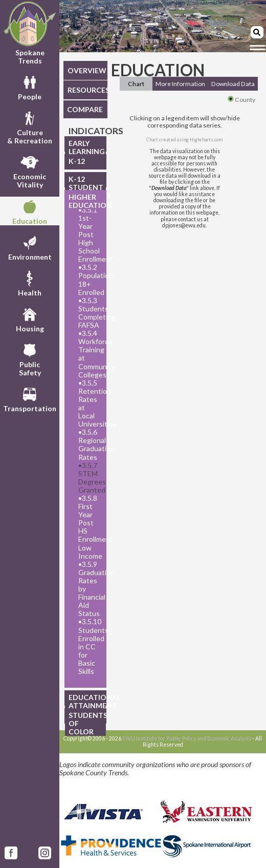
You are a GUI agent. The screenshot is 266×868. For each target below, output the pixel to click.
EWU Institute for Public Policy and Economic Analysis (187, 738)
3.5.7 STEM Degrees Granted (89, 478)
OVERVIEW (87, 70)
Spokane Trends (30, 33)
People (30, 87)
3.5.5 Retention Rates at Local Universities (89, 404)
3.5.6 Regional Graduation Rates (89, 444)
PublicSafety (30, 358)
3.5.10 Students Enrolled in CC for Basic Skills (89, 647)
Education (30, 211)
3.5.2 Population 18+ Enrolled (89, 280)
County (241, 100)
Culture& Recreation (30, 126)
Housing (30, 319)
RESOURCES (87, 90)
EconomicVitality (30, 171)
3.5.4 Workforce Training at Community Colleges (89, 354)
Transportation (30, 398)
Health (30, 283)
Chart (136, 84)
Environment (30, 247)
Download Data (233, 84)
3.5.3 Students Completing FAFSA (89, 313)
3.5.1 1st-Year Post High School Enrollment (89, 235)
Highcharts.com (206, 140)
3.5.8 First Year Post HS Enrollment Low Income (89, 527)
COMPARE (85, 109)
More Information (180, 84)
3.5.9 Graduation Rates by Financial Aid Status (89, 589)
